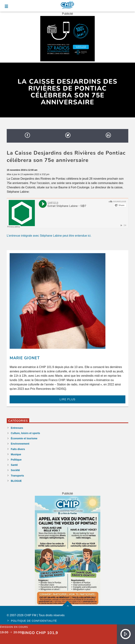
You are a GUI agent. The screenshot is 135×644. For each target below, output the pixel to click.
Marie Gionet (25, 358)
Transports (17, 476)
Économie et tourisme (24, 438)
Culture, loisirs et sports (25, 433)
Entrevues (17, 428)
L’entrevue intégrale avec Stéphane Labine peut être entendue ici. (49, 236)
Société (15, 470)
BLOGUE (16, 481)
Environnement (20, 444)
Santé (14, 465)
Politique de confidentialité (34, 621)
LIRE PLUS (67, 399)
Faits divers (18, 449)
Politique (16, 460)
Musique (16, 454)
